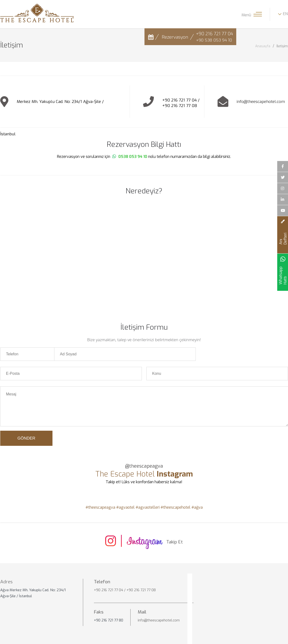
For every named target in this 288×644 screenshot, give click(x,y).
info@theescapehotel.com (261, 102)
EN (285, 14)
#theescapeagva (100, 507)
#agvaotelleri (148, 507)
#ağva (197, 507)
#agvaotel (125, 507)
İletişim (282, 46)
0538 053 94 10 (133, 157)
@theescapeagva (144, 466)
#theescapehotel (176, 507)
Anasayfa (263, 46)
